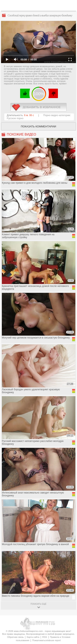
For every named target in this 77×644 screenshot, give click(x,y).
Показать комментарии (39, 126)
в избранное (38, 107)
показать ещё (38, 604)
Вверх (69, 603)
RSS (45, 637)
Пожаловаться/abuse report (47, 640)
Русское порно (15, 118)
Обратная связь (15, 637)
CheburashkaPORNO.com (40, 6)
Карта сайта (33, 637)
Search (71, 6)
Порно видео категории (57, 115)
